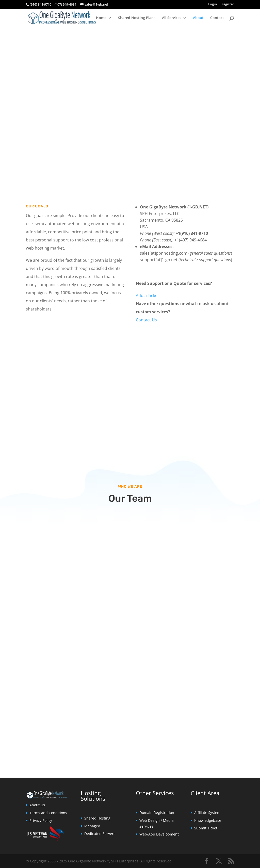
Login (213, 4)
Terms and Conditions (48, 813)
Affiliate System (207, 813)
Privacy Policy (41, 820)
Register (228, 4)
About (198, 18)
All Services (172, 18)
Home (101, 18)
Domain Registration (157, 813)
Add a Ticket (147, 296)
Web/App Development (159, 834)
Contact (217, 18)
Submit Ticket (206, 828)
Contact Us (146, 320)
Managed (92, 826)
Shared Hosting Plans (137, 18)
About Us (37, 805)
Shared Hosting (97, 818)
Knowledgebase (208, 820)
